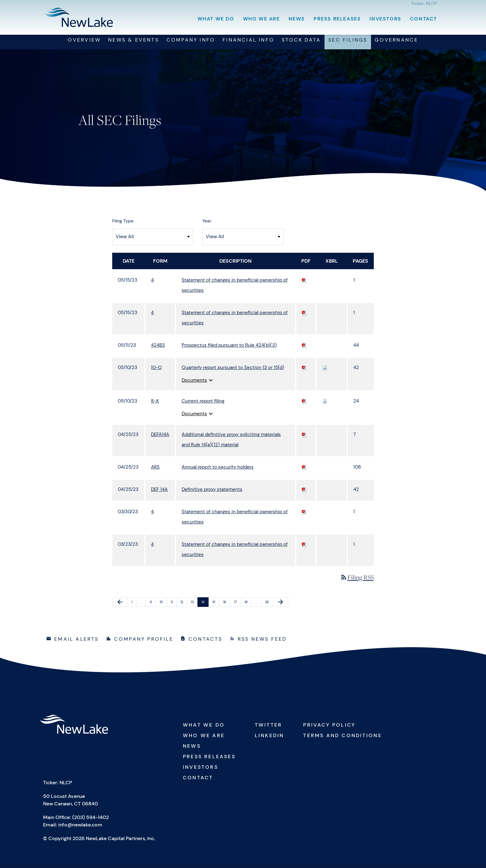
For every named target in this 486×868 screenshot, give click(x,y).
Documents (198, 384)
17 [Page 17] (237, 607)
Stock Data (301, 44)
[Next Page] (281, 606)
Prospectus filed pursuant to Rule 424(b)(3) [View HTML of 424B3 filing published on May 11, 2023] (229, 349)
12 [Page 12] (184, 607)
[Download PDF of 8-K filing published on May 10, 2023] (304, 405)
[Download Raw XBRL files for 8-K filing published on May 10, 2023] (325, 405)
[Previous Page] (120, 606)
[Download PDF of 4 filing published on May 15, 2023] (304, 284)
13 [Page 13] (194, 607)
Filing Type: (123, 225)
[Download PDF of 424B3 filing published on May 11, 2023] (304, 349)
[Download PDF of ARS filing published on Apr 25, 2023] (304, 471)
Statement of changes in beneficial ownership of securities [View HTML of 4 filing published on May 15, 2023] (235, 289)
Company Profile (144, 643)
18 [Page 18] (248, 607)
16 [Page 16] (227, 607)
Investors (385, 19)
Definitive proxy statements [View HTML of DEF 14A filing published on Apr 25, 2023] (212, 493)
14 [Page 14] (205, 607)
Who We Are (261, 19)
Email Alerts (76, 643)
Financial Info (248, 44)
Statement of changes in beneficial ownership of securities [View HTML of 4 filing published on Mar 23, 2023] (235, 553)
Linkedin (270, 739)
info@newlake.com (80, 829)
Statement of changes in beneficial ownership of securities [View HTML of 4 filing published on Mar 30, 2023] (235, 521)
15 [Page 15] (216, 607)
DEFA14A (160, 438)
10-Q (156, 371)
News (297, 19)
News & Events (134, 44)
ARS (155, 471)
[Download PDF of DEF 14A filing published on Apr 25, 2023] (304, 493)
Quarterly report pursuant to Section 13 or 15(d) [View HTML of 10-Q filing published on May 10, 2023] (233, 371)
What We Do (216, 19)
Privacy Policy (329, 729)
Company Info (191, 44)
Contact (424, 19)
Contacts (205, 643)
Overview (84, 44)
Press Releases (337, 19)
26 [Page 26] (268, 607)
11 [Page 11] (174, 607)
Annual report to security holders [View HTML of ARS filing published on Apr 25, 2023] (218, 471)
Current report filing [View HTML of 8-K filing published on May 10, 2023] (203, 405)
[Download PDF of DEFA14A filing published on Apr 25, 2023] (304, 438)
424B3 (158, 349)
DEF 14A (159, 493)
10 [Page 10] (163, 607)
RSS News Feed (262, 643)
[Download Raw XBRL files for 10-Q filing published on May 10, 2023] (325, 371)
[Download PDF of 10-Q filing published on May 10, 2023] (304, 371)
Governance (396, 44)
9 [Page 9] (153, 607)
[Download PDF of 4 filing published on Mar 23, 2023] (304, 548)
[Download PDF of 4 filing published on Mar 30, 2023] (304, 515)
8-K (155, 405)
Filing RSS (357, 581)
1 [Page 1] (134, 607)
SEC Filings (348, 44)
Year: (207, 225)
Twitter (268, 729)
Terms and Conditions (342, 739)
